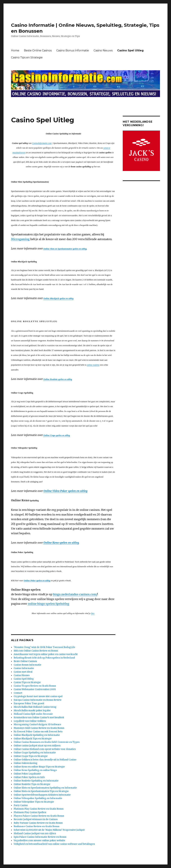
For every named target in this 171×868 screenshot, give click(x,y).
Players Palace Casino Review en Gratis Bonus (39, 816)
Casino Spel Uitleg (130, 50)
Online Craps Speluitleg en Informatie (35, 753)
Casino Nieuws (103, 50)
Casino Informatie (24, 668)
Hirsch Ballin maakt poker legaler (32, 710)
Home (15, 50)
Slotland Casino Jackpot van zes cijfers (35, 833)
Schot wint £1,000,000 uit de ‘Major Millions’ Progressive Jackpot (49, 830)
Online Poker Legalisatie (27, 774)
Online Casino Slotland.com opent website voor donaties (45, 749)
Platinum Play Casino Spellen (30, 812)
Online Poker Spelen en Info (29, 777)
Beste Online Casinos (38, 50)
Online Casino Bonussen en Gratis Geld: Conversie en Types (47, 742)
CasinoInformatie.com (42, 143)
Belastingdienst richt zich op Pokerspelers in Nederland (44, 658)
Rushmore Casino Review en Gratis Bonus (36, 826)
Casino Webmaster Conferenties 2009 (35, 689)
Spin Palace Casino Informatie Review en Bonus (40, 837)
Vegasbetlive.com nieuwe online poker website (39, 840)
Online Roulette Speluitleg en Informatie (36, 781)
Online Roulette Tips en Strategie (32, 784)
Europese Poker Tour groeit (29, 703)
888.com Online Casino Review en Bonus (36, 651)
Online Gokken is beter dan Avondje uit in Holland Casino (45, 760)
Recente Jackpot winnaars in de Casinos (36, 819)
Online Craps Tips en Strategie (31, 756)
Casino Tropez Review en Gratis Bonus (35, 686)
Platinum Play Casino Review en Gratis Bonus (39, 809)
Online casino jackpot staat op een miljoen (37, 746)
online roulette (93, 365)
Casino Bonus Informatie (73, 50)
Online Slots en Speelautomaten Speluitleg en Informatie (45, 788)
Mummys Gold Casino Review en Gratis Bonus (39, 728)
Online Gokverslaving (26, 763)
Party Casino (21, 805)
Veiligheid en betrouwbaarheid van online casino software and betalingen (54, 844)
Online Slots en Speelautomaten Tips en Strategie (41, 791)
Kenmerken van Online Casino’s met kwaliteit (39, 718)
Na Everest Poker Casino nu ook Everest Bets (38, 732)
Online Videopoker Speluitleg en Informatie (38, 798)
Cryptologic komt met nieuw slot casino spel (38, 696)
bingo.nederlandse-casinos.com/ (75, 594)
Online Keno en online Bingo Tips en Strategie (39, 767)
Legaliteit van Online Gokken (30, 721)
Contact (18, 693)
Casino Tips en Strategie (27, 57)
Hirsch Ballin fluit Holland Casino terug (35, 707)
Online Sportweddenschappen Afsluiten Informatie (42, 795)
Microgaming (20, 239)
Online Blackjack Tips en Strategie (33, 739)
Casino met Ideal (23, 672)
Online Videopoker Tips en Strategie (34, 802)
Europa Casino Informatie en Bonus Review (38, 700)
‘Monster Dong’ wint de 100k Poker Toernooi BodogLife (44, 647)
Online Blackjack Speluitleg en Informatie (37, 735)
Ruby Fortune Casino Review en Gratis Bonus (38, 823)
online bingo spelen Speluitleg (48, 604)
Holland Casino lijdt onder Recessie (33, 714)
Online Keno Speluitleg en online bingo (35, 770)
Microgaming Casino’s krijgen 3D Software (37, 725)
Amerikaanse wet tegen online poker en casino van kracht (46, 654)
